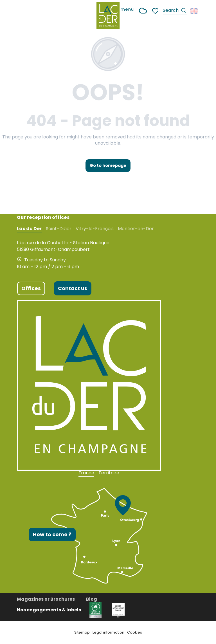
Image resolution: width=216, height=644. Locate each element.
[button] (175, 11)
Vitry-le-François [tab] (95, 229)
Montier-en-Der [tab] (136, 229)
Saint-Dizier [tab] (59, 229)
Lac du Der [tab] (29, 229)
